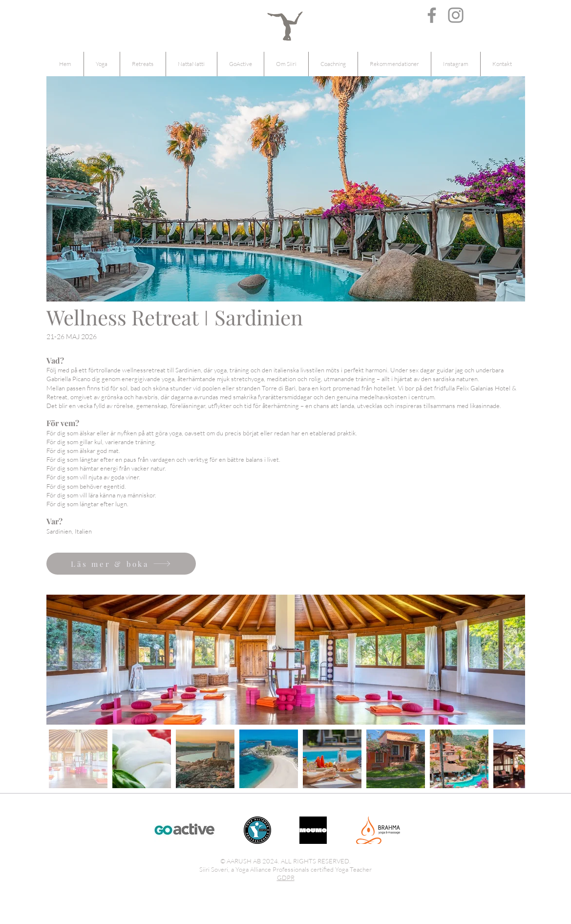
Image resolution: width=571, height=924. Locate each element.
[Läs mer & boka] (121, 564)
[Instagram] (456, 15)
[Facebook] (432, 15)
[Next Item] (508, 660)
